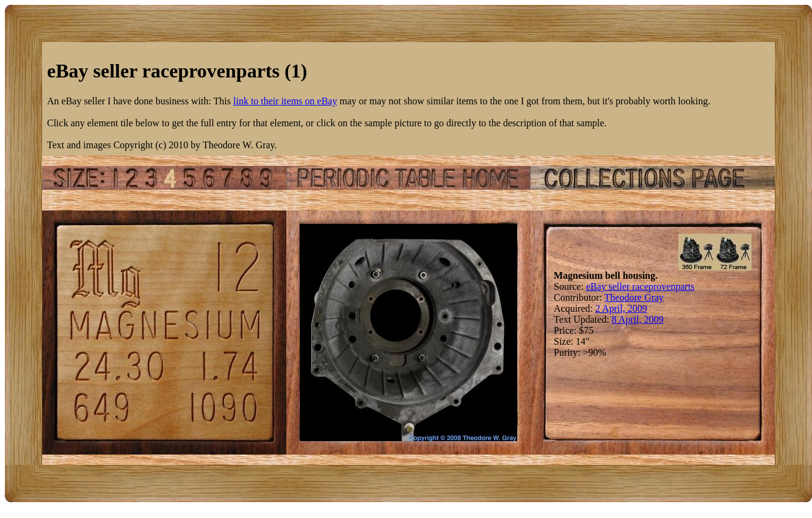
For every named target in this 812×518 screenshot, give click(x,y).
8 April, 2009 (638, 319)
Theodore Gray (634, 297)
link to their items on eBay (285, 101)
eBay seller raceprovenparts (640, 286)
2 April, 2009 (621, 308)
